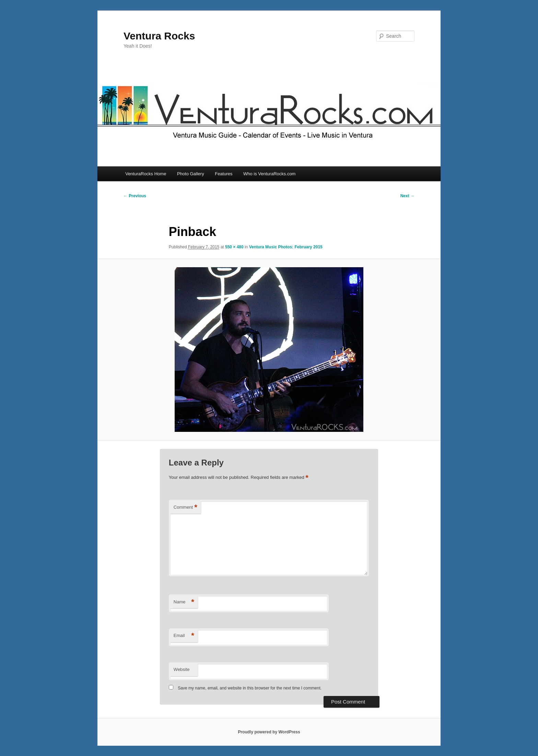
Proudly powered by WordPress (269, 732)
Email (184, 636)
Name (184, 602)
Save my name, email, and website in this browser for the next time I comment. (250, 688)
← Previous (135, 196)
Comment (185, 507)
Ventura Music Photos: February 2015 (286, 247)
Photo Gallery (191, 174)
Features (224, 174)
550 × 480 (234, 247)
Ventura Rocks (159, 36)
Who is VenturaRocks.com (269, 174)
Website (182, 669)
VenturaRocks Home (146, 174)
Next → (407, 196)
